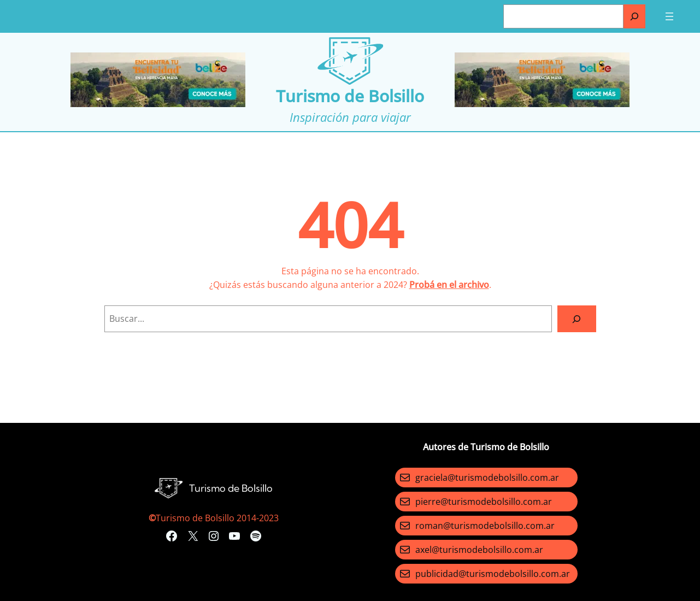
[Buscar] (634, 16)
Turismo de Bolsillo (350, 96)
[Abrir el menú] (669, 16)
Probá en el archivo (449, 285)
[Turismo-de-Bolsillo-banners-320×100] (158, 104)
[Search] (577, 319)
